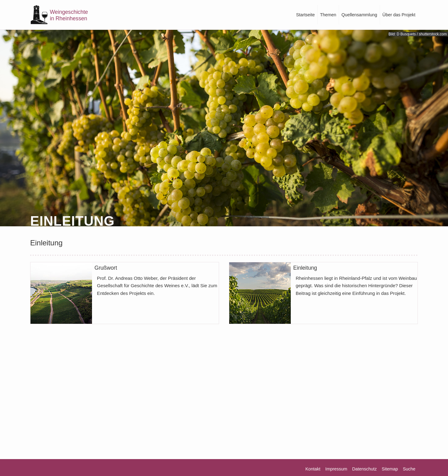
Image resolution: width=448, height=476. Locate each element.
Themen (328, 15)
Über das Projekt (399, 15)
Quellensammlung (359, 15)
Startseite (305, 15)
